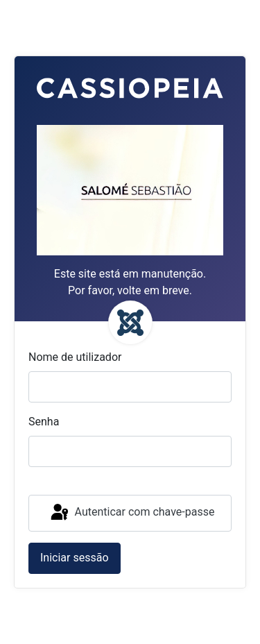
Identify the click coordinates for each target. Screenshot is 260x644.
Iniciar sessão (75, 558)
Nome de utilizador (75, 357)
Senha (44, 422)
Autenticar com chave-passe (132, 513)
